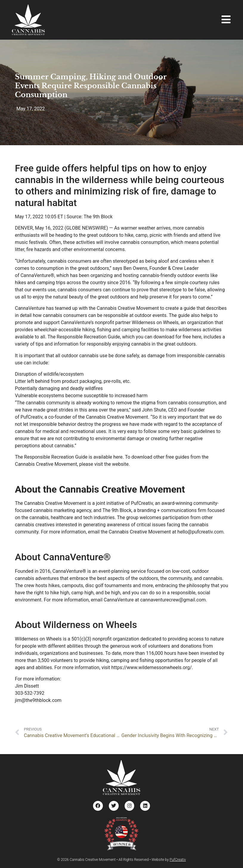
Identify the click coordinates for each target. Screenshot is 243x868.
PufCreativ (178, 859)
